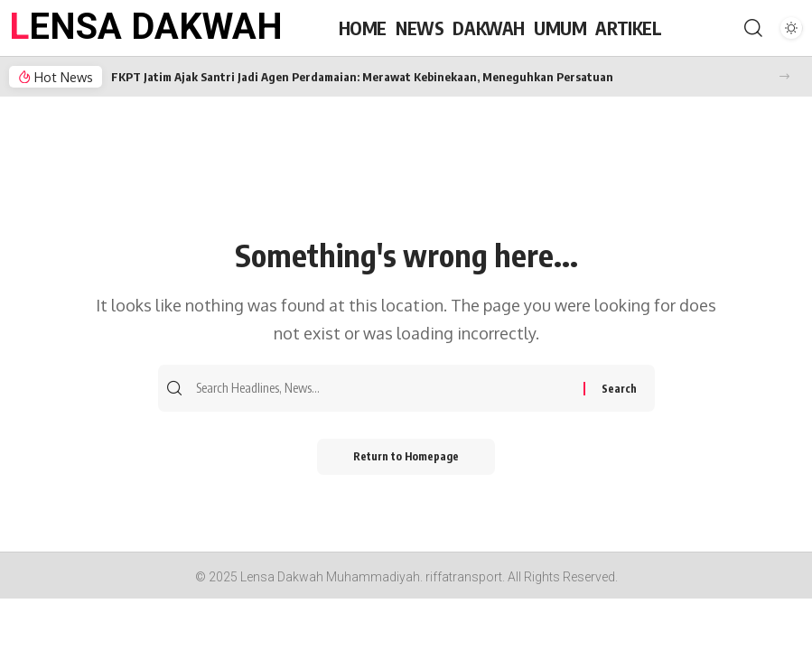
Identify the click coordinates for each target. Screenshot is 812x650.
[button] (784, 76)
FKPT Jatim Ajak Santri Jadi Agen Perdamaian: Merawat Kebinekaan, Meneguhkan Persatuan (362, 77)
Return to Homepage (406, 456)
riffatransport (464, 577)
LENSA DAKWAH (146, 27)
